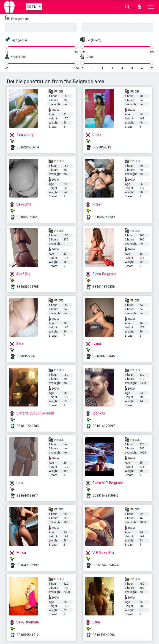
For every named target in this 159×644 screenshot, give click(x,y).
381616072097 (104, 426)
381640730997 (28, 565)
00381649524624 (106, 565)
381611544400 (28, 426)
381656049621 (28, 217)
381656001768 (28, 287)
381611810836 (104, 287)
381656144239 (104, 217)
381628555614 (28, 147)
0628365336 (26, 356)
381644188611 (28, 496)
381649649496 (104, 635)
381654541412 (28, 635)
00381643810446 (106, 496)
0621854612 (102, 147)
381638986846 (104, 356)
